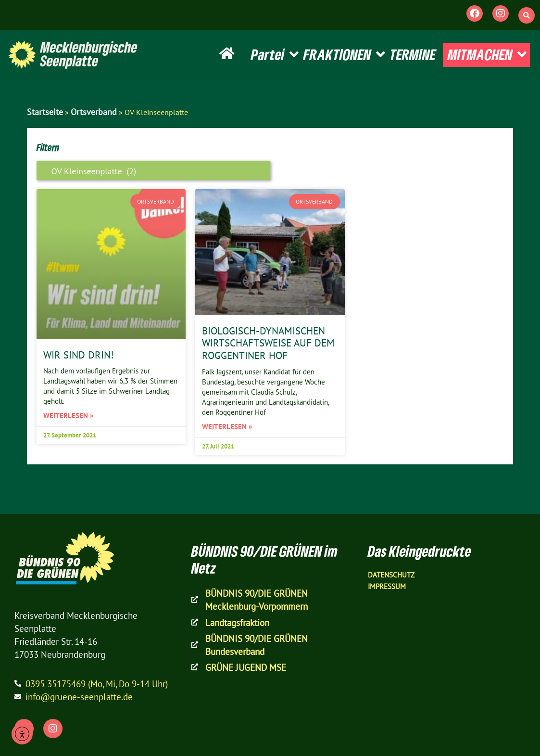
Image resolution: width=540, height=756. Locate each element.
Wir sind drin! (78, 355)
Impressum (387, 586)
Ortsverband (94, 112)
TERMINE (413, 54)
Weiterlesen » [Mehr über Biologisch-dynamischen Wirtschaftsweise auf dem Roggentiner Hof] (227, 427)
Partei (275, 55)
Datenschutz (391, 575)
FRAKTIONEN (344, 55)
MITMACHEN (487, 55)
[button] (527, 15)
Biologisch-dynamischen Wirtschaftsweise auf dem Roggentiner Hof (268, 343)
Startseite (45, 112)
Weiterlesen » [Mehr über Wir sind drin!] (68, 416)
